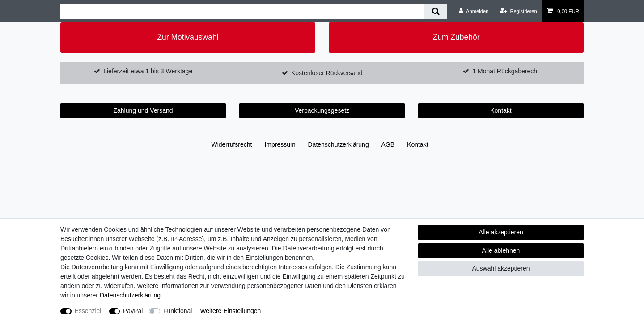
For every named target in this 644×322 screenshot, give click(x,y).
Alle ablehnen (501, 250)
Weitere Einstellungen (230, 311)
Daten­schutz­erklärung (339, 144)
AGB (388, 144)
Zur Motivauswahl (188, 37)
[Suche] (435, 11)
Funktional (178, 311)
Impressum (280, 144)
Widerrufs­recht (231, 144)
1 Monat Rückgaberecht (506, 71)
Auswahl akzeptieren (501, 268)
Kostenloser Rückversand (327, 73)
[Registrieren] (519, 11)
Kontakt (501, 110)
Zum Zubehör (456, 37)
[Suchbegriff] (242, 11)
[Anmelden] (474, 11)
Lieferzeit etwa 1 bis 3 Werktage (148, 71)
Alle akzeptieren (501, 232)
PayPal (133, 311)
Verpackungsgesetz (322, 110)
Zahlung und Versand (143, 110)
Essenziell (89, 311)
